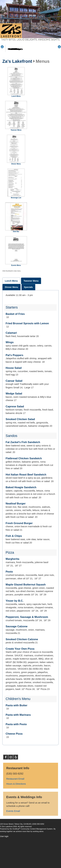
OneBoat (16, 841)
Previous (4, 53)
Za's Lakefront (17, 73)
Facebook (6, 770)
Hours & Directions (16, 796)
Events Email (13, 823)
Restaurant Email (15, 791)
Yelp (16, 770)
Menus (33, 61)
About (14, 61)
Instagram (11, 770)
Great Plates (51, 61)
